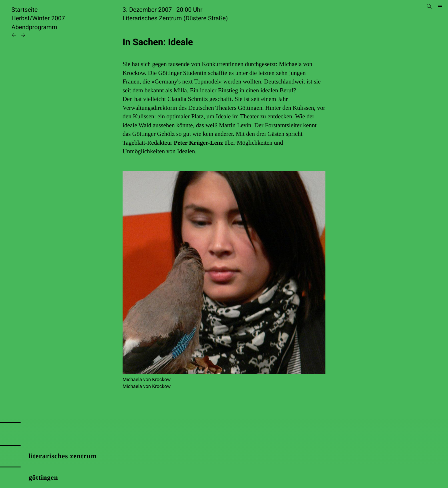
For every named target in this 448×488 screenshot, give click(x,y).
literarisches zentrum (63, 456)
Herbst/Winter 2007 (38, 18)
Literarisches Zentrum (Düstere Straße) (175, 18)
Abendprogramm (34, 27)
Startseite (25, 10)
